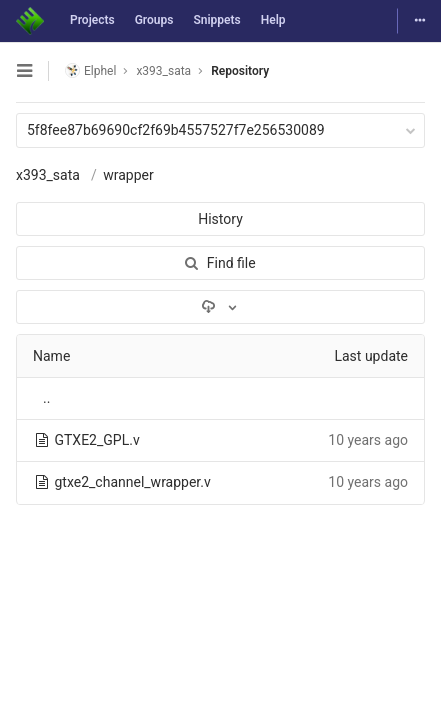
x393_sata (48, 175)
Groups (154, 20)
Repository (240, 71)
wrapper (128, 175)
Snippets (216, 20)
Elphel (90, 70)
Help (273, 20)
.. (46, 398)
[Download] (220, 307)
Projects (92, 20)
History (220, 219)
